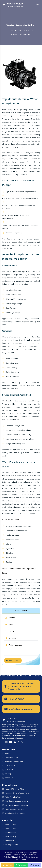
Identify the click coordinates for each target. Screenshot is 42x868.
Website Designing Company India (27, 858)
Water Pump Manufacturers (14, 501)
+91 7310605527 (16, 699)
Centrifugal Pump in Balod (28, 272)
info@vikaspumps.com (20, 709)
